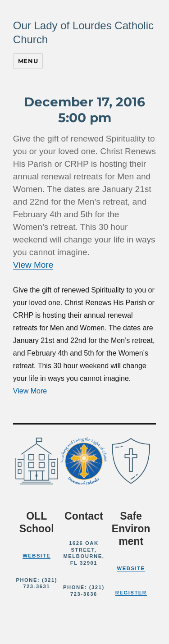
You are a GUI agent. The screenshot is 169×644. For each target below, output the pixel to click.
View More (33, 265)
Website (37, 556)
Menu (28, 61)
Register (131, 593)
